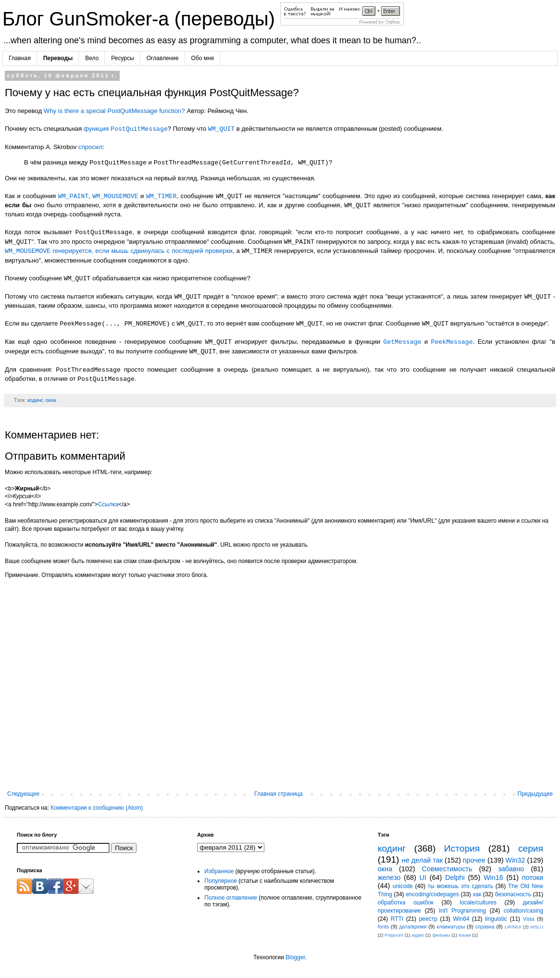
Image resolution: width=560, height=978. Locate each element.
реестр (428, 919)
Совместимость (447, 869)
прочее (474, 860)
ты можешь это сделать (460, 886)
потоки (533, 878)
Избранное (219, 871)
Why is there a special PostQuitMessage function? (114, 111)
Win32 (516, 860)
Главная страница (279, 794)
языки (465, 935)
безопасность (513, 894)
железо (389, 878)
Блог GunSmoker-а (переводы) (141, 19)
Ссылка (108, 504)
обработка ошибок (406, 903)
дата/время (413, 927)
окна (51, 400)
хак (477, 894)
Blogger (295, 957)
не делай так (422, 860)
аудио (418, 935)
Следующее (23, 794)
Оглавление (163, 58)
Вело (92, 58)
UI (423, 878)
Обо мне (203, 58)
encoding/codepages (432, 894)
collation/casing (523, 911)
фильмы (441, 935)
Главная (20, 58)
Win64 (461, 919)
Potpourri (394, 935)
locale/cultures (478, 903)
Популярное (221, 881)
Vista (529, 919)
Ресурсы (122, 58)
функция (126, 129)
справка (485, 927)
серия (531, 848)
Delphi (455, 878)
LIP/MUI (513, 927)
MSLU (537, 927)
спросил (90, 147)
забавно (511, 869)
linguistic (496, 919)
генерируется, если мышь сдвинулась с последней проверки (119, 251)
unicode (403, 886)
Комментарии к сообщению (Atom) (97, 808)
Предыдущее (535, 794)
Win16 (493, 878)
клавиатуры (451, 927)
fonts (383, 927)
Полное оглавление (231, 898)
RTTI (397, 919)
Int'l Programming (462, 911)
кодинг (35, 400)
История (462, 848)
